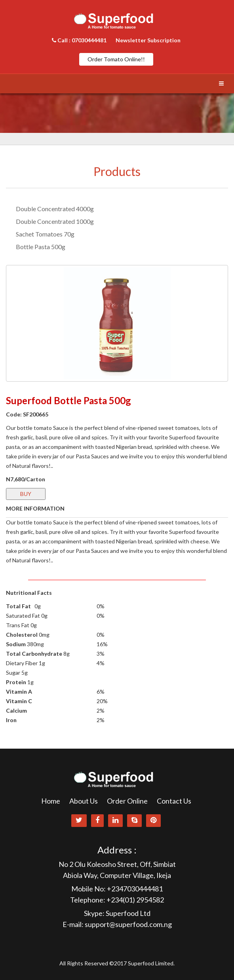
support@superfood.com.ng (128, 924)
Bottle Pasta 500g (41, 247)
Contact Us (174, 801)
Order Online (127, 801)
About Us (84, 801)
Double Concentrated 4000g (55, 209)
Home (51, 801)
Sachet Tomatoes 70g (45, 234)
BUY (26, 494)
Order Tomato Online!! (116, 59)
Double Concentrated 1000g (55, 221)
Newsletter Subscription (148, 40)
